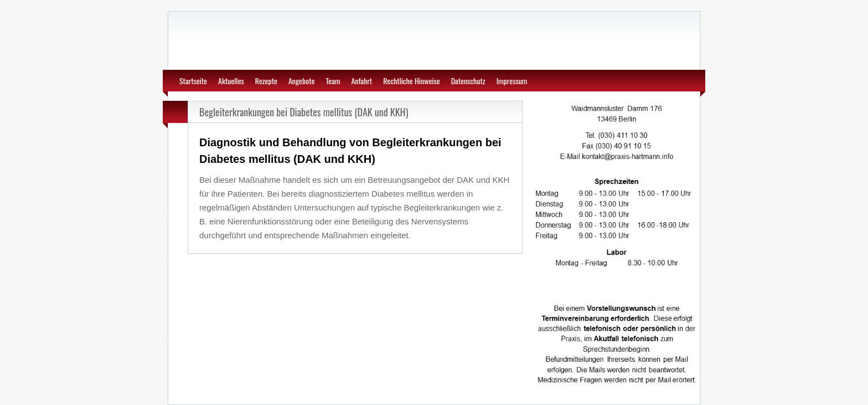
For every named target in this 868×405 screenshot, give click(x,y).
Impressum (512, 81)
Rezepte (266, 81)
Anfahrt (361, 81)
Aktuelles (231, 81)
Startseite (193, 81)
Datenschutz (468, 81)
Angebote (301, 81)
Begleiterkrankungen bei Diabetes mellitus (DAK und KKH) (304, 112)
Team (333, 81)
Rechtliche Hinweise (412, 81)
